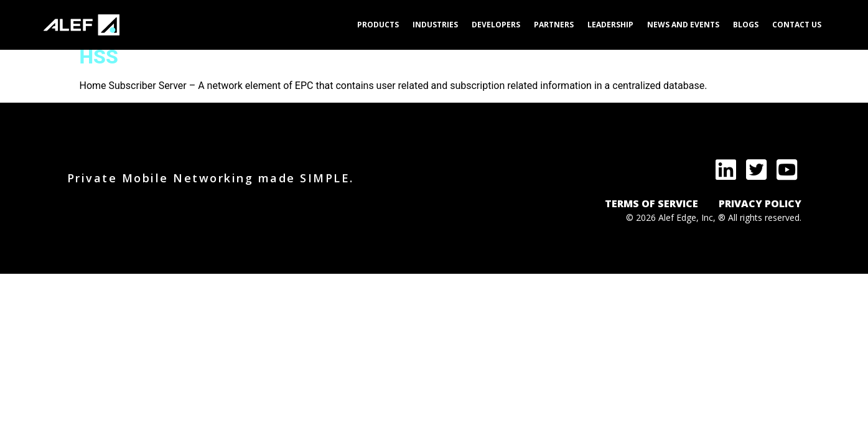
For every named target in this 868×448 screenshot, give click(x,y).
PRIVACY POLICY (760, 203)
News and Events (683, 25)
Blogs (746, 25)
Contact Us (797, 25)
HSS (99, 57)
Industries (435, 25)
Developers (496, 25)
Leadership (610, 25)
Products (378, 25)
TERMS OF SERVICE (651, 203)
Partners (554, 25)
